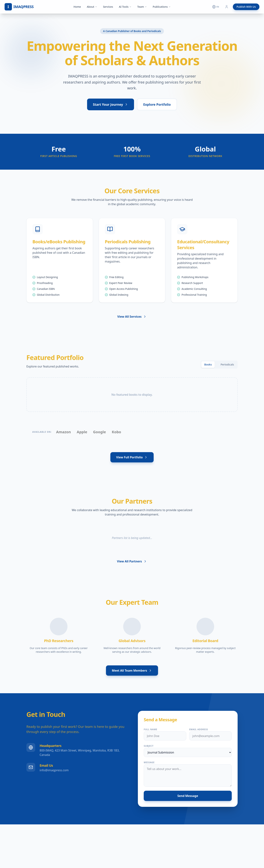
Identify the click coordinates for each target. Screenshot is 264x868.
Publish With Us (246, 7)
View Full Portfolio (132, 457)
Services (108, 7)
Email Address (199, 729)
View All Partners (132, 561)
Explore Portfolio (157, 104)
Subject (149, 746)
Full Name (151, 729)
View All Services (132, 317)
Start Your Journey (111, 104)
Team (142, 7)
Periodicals (227, 364)
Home (77, 7)
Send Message (188, 796)
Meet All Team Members (132, 671)
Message (149, 762)
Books (208, 364)
